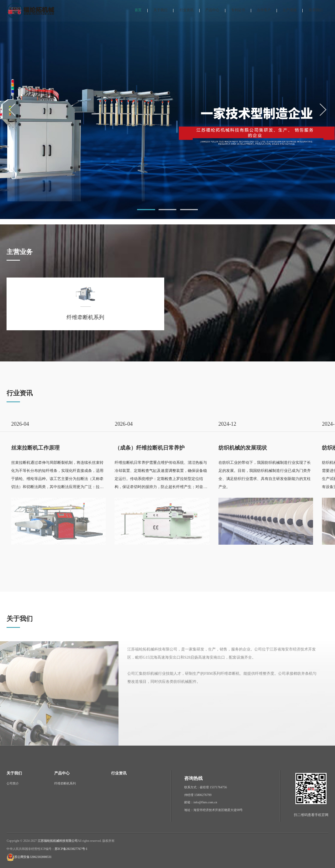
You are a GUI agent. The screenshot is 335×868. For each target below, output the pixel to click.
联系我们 (316, 10)
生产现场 (290, 10)
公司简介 (13, 784)
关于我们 (160, 10)
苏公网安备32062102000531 (33, 857)
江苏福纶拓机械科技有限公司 (58, 841)
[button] (146, 210)
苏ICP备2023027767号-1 (71, 849)
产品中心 (212, 10)
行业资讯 (187, 10)
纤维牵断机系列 (65, 784)
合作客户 (264, 10)
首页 (138, 10)
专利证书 (238, 10)
